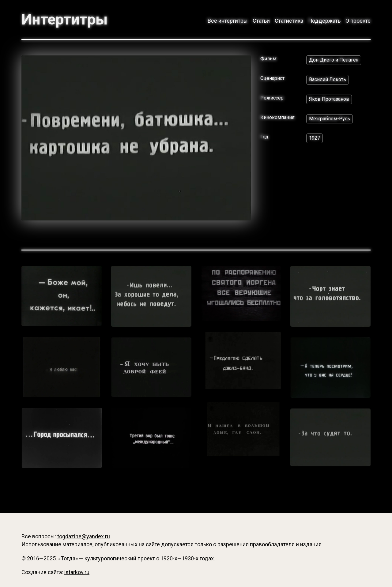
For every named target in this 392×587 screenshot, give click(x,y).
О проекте (358, 21)
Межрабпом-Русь (330, 119)
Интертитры (64, 20)
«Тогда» (68, 558)
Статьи (261, 21)
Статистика (289, 21)
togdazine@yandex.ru (84, 536)
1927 (315, 138)
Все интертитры (228, 21)
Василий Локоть (328, 79)
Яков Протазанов (329, 99)
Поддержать (324, 21)
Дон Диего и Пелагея (334, 60)
